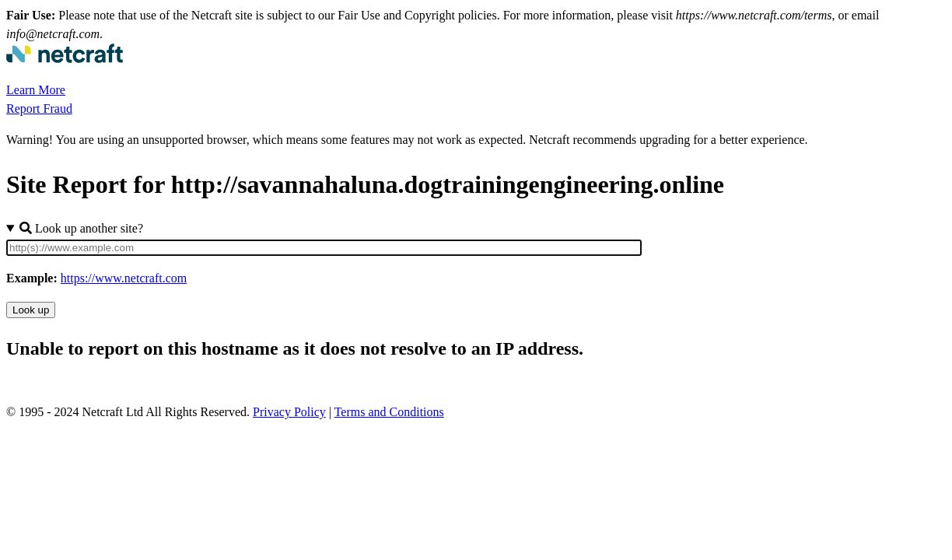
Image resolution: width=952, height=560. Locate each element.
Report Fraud (39, 108)
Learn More (36, 90)
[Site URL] (324, 248)
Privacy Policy (289, 412)
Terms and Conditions (389, 412)
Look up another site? (81, 228)
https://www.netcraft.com (124, 278)
